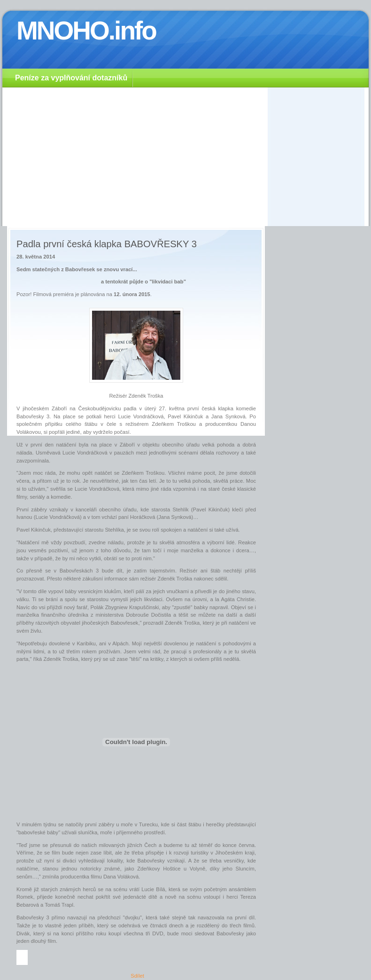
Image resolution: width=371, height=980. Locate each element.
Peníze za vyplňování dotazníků (71, 78)
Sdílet (137, 976)
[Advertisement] (185, 156)
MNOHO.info (86, 31)
